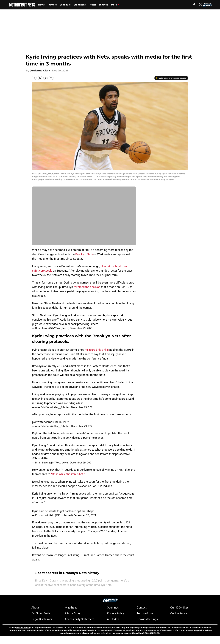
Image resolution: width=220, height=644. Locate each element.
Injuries (104, 5)
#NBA (44, 458)
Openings (113, 615)
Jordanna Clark (40, 71)
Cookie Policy (179, 621)
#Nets (36, 458)
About (35, 615)
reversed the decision (87, 287)
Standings (80, 5)
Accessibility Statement (80, 627)
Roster (92, 5)
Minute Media (23, 635)
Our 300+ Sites (179, 615)
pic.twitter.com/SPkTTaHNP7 (51, 422)
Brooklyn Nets (84, 254)
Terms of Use (145, 621)
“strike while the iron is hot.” (68, 474)
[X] (201, 4)
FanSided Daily (41, 621)
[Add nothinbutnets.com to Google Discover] (171, 78)
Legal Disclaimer (42, 627)
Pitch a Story (73, 621)
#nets (95, 324)
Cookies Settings (147, 627)
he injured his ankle (97, 350)
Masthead (71, 615)
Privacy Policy (116, 621)
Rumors (52, 5)
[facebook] (194, 4)
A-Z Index (113, 627)
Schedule (65, 5)
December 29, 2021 (81, 328)
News (41, 5)
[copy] (51, 78)
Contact (142, 615)
